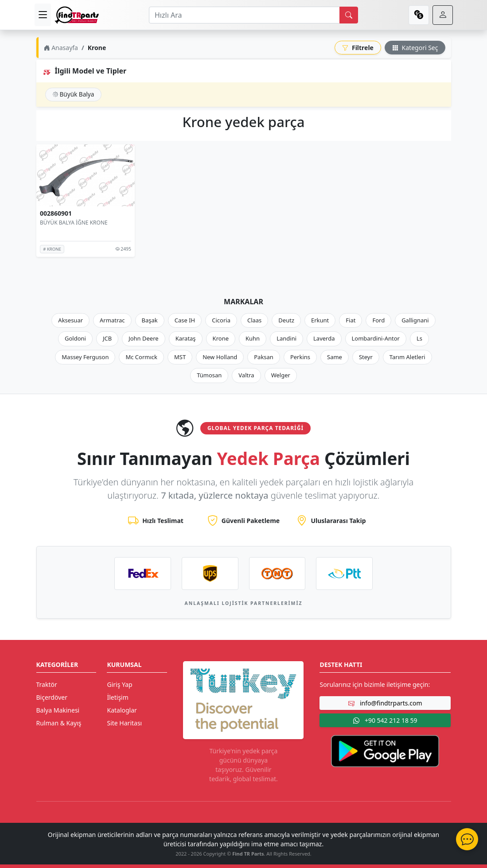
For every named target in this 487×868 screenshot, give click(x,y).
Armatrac (112, 320)
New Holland (220, 357)
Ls (419, 338)
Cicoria (221, 320)
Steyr (366, 357)
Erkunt (320, 320)
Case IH (185, 320)
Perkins (300, 357)
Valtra (246, 375)
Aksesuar (70, 320)
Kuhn (253, 338)
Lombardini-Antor (376, 338)
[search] (349, 15)
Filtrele (358, 48)
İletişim (117, 697)
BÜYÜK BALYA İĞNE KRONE (74, 223)
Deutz (286, 320)
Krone (221, 338)
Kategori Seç (415, 48)
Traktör (47, 684)
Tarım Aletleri (407, 357)
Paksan (264, 357)
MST (180, 357)
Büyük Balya (74, 94)
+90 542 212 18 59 (385, 720)
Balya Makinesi (58, 710)
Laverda (324, 338)
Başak (150, 320)
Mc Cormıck (141, 357)
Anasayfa (61, 48)
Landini (286, 338)
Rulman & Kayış (59, 723)
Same (335, 357)
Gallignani (415, 320)
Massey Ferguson (85, 357)
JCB (107, 338)
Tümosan (209, 375)
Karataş (186, 338)
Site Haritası (124, 723)
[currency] (419, 15)
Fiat (351, 320)
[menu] (43, 15)
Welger (281, 375)
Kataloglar (122, 710)
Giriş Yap (119, 684)
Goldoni (75, 338)
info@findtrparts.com (385, 703)
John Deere (143, 338)
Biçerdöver (52, 697)
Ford (378, 320)
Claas (254, 320)
